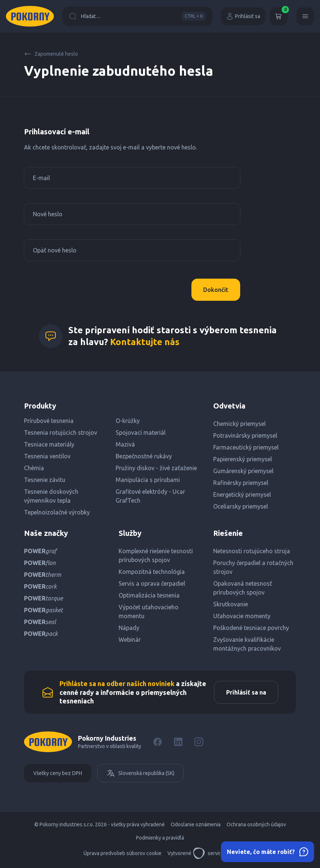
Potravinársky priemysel (245, 435)
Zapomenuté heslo (51, 54)
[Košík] (279, 16)
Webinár (130, 640)
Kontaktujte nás (145, 342)
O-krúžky (128, 421)
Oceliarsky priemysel (241, 506)
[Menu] (305, 16)
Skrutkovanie (231, 604)
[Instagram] (199, 742)
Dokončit (216, 290)
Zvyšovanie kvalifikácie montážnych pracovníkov (247, 644)
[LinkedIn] (178, 742)
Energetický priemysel (242, 495)
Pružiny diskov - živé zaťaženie (156, 468)
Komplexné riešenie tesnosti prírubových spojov (156, 555)
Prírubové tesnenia (49, 421)
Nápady (129, 628)
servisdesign (215, 853)
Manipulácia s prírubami (148, 480)
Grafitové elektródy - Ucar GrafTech (150, 496)
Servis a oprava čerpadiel (152, 583)
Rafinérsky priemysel (241, 483)
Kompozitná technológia (152, 572)
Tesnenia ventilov (47, 456)
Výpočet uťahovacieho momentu (149, 612)
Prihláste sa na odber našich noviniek (117, 683)
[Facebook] (157, 742)
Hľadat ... (137, 16)
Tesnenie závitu (45, 480)
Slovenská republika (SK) (140, 773)
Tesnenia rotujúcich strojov (61, 433)
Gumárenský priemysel (243, 471)
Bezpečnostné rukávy (144, 456)
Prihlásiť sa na (246, 692)
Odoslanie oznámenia (196, 824)
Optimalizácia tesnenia (149, 595)
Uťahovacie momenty (242, 616)
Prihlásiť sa (243, 16)
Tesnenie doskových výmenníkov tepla (51, 496)
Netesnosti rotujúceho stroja (252, 551)
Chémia (34, 468)
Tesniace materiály (49, 444)
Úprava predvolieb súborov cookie (122, 853)
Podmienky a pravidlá (160, 838)
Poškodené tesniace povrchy (251, 628)
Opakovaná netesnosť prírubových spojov (243, 588)
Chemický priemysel (239, 424)
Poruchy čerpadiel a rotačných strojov (253, 567)
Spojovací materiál (141, 433)
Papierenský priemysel (243, 459)
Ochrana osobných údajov (256, 824)
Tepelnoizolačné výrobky (57, 512)
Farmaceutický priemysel (246, 447)
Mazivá (125, 444)
